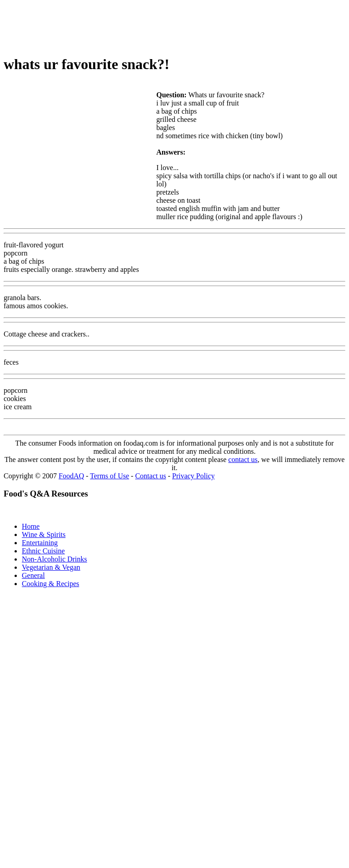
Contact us (150, 476)
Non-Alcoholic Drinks (55, 559)
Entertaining (40, 543)
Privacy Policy (194, 476)
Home (31, 526)
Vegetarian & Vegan (51, 567)
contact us (243, 459)
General (33, 575)
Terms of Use (110, 476)
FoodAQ (71, 476)
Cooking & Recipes (50, 584)
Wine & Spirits (44, 534)
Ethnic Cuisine (43, 551)
